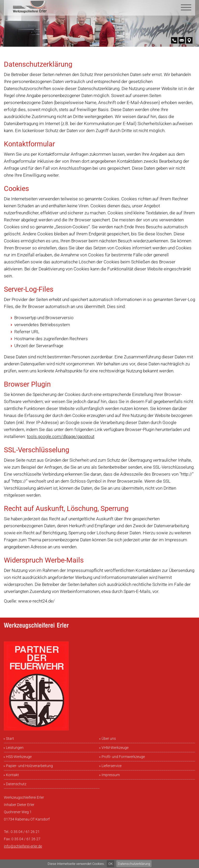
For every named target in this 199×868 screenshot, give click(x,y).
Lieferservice (112, 766)
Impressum (111, 775)
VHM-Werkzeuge (115, 748)
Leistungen (15, 748)
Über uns (109, 739)
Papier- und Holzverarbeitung (29, 766)
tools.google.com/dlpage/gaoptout (61, 436)
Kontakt (12, 775)
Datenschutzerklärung (134, 864)
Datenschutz (16, 784)
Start (10, 739)
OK (111, 864)
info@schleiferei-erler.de (23, 846)
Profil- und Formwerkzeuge (123, 757)
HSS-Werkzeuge (19, 757)
